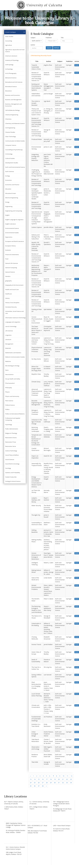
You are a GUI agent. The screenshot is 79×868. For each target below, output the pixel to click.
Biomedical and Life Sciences (14, 82)
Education (8, 189)
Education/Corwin (11, 193)
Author (33, 45)
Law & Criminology (11, 326)
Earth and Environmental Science (15, 167)
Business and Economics (13, 95)
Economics (8, 180)
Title (62, 38)
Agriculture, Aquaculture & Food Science (15, 51)
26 (39, 783)
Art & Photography (11, 73)
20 (59, 779)
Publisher (49, 38)
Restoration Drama (11, 438)
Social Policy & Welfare (12, 455)
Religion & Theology (11, 433)
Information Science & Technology (15, 318)
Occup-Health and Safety (13, 379)
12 (72, 776)
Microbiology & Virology (12, 366)
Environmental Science (12, 228)
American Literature (11, 56)
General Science (10, 272)
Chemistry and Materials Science (15, 123)
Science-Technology (11, 451)
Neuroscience (9, 374)
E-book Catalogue (11, 32)
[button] (37, 41)
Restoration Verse (11, 446)
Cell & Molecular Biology (12, 110)
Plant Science (9, 401)
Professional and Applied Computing (13, 419)
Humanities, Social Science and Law (14, 312)
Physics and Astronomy (12, 396)
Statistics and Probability (13, 473)
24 (31, 783)
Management (9, 344)
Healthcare (9, 294)
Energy (7, 202)
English (7, 215)
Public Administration (12, 429)
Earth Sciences (10, 171)
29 (51, 783)
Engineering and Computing (14, 211)
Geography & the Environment (14, 285)
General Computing (11, 268)
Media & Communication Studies (15, 357)
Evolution (8, 250)
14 (35, 779)
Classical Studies (10, 132)
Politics (7, 409)
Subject (33, 38)
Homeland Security (11, 307)
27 (43, 783)
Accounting (9, 41)
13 (31, 779)
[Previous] (30, 776)
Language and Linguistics (13, 322)
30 (55, 783)
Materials (8, 348)
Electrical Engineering (12, 198)
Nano (7, 370)
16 (43, 779)
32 (63, 783)
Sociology (8, 468)
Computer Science (11, 145)
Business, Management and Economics (14, 105)
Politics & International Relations (15, 414)
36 (35, 786)
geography (8, 281)
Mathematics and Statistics (13, 353)
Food (7, 259)
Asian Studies (9, 36)
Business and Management (13, 100)
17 (47, 779)
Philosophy (9, 388)
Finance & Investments (12, 255)
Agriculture (9, 45)
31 (59, 783)
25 (35, 783)
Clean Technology (11, 136)
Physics (7, 392)
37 (39, 786)
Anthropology (9, 65)
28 (47, 783)
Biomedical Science (11, 87)
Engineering (9, 206)
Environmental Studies (12, 233)
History (7, 298)
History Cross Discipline (12, 303)
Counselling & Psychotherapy (14, 150)
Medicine (8, 361)
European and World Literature (15, 241)
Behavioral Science (11, 78)
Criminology (9, 154)
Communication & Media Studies (15, 141)
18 (51, 779)
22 (67, 779)
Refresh (57, 48)
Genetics (8, 276)
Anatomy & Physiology (12, 60)
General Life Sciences (12, 263)
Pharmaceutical (10, 383)
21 (63, 779)
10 (63, 776)
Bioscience (8, 91)
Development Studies (12, 163)
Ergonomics (9, 237)
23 (71, 779)
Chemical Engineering (12, 115)
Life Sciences (9, 331)
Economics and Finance (12, 185)
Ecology (8, 176)
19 (55, 779)
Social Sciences (10, 459)
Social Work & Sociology (12, 464)
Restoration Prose (11, 442)
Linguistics (8, 335)
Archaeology (9, 69)
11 (68, 776)
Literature (8, 339)
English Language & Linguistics (14, 220)
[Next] (46, 786)
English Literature (11, 224)
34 (71, 783)
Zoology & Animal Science (13, 481)
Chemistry (8, 119)
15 (39, 779)
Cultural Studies (10, 158)
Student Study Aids (11, 477)
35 (31, 786)
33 (67, 783)
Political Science (10, 405)
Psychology (9, 425)
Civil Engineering (10, 128)
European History (11, 246)
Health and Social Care (12, 289)
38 (43, 786)
